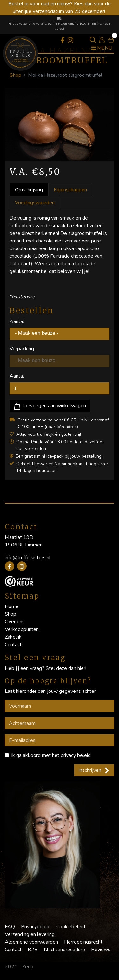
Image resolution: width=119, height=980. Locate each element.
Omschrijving (29, 190)
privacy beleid (76, 755)
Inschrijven (94, 770)
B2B (33, 950)
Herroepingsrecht (83, 942)
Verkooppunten (22, 629)
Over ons (15, 622)
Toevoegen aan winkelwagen (50, 406)
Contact (13, 645)
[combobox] (60, 334)
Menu (102, 48)
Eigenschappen (70, 190)
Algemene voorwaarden (31, 942)
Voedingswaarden (35, 203)
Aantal (17, 321)
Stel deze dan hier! (66, 668)
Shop (16, 75)
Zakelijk (13, 637)
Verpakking (22, 349)
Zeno (28, 967)
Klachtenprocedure (64, 950)
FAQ (10, 927)
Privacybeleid (36, 927)
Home (12, 606)
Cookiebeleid (71, 927)
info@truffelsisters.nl (28, 558)
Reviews (101, 950)
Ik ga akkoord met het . (51, 755)
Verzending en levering (30, 934)
